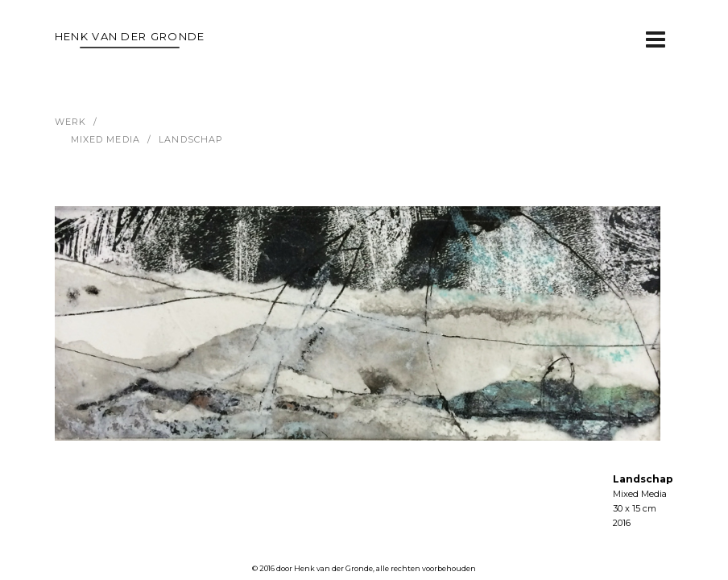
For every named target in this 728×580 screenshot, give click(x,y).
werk (70, 122)
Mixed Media (105, 139)
